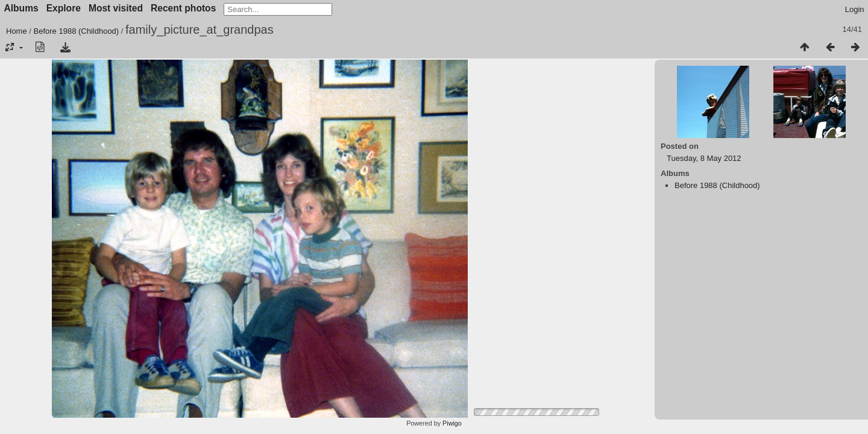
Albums (21, 8)
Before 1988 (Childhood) (77, 31)
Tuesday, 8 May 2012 (704, 158)
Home (17, 31)
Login (855, 9)
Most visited (116, 8)
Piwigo (452, 423)
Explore (64, 8)
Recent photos (183, 8)
